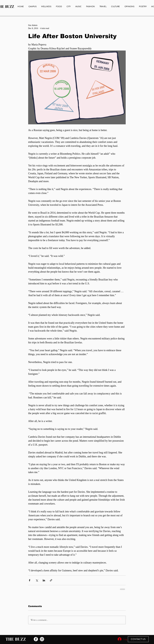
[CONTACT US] (138, 639)
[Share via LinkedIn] (44, 580)
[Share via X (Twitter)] (37, 580)
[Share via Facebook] (30, 580)
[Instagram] (42, 639)
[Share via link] (51, 580)
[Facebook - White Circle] (36, 639)
